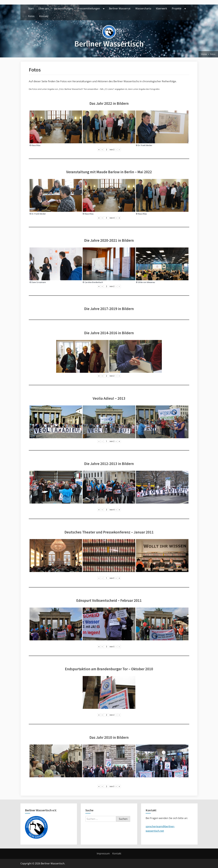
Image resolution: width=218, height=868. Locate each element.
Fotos (31, 16)
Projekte (177, 8)
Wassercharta (143, 8)
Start (31, 8)
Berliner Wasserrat (120, 8)
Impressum (103, 853)
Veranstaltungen (63, 8)
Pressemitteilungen (89, 8)
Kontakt (44, 16)
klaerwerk (161, 8)
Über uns (44, 8)
